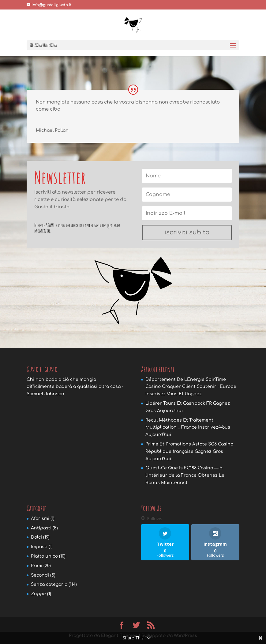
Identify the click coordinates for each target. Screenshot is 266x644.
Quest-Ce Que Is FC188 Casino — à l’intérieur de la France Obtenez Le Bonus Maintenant (185, 475)
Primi (37, 566)
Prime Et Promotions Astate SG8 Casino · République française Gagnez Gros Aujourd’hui (190, 451)
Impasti (39, 547)
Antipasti (41, 528)
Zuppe (38, 594)
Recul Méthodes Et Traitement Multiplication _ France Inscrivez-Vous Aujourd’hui (188, 428)
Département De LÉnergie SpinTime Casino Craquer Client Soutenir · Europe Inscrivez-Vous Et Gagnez (191, 387)
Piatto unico (44, 556)
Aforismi (40, 519)
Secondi (40, 575)
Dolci (36, 537)
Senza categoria (49, 584)
